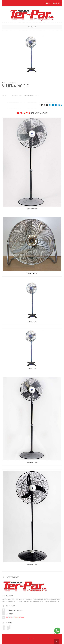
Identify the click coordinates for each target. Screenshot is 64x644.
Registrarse (57, 3)
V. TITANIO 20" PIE (32, 209)
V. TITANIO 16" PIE (32, 462)
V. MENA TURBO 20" (32, 273)
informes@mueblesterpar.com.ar (15, 617)
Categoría (5, 83)
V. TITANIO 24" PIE (32, 564)
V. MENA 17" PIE (32, 322)
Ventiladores (11, 83)
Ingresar (47, 3)
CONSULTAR (55, 105)
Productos (32, 27)
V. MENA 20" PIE (32, 369)
